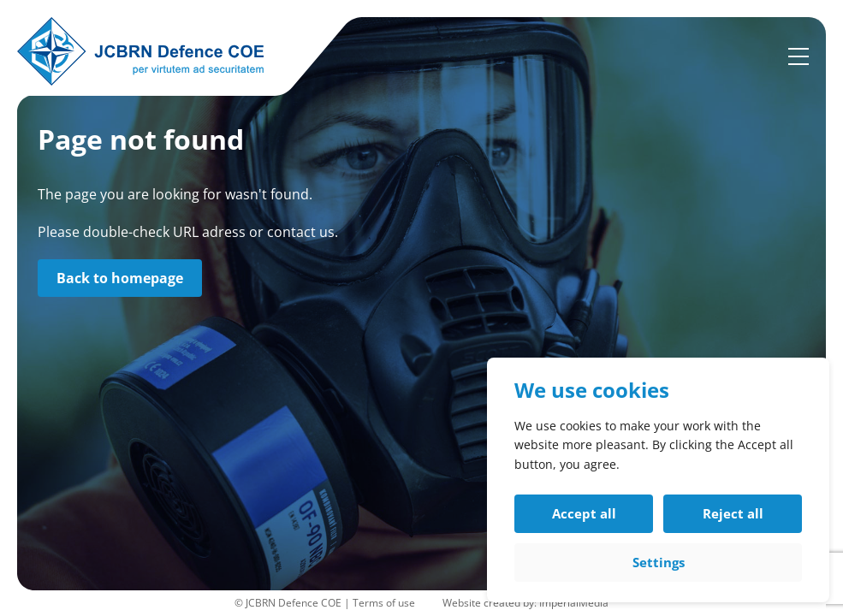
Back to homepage (120, 278)
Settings (659, 562)
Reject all (733, 513)
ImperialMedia (574, 603)
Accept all (584, 513)
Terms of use (384, 603)
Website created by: (491, 603)
